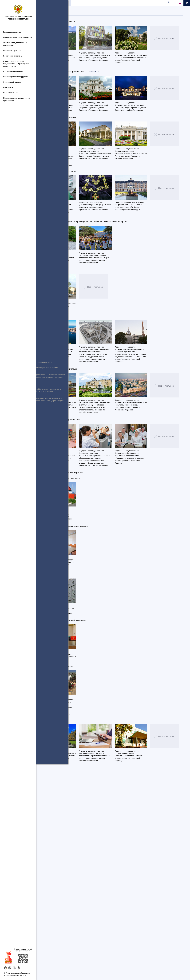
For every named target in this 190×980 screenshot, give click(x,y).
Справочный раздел (12, 82)
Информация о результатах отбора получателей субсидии (15, 477)
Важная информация (13, 32)
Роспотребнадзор (10, 505)
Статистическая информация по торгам (16, 512)
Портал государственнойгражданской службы (23, 950)
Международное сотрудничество (17, 37)
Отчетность (9, 87)
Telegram (10, 968)
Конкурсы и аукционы (13, 56)
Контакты (94, 3)
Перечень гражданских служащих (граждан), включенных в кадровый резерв (17, 515)
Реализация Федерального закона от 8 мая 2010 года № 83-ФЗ (17, 457)
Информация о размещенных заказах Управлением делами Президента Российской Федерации (15, 470)
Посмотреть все (61, 85)
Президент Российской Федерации (17, 474)
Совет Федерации (10, 486)
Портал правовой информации (15, 501)
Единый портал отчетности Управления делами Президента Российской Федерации (16, 465)
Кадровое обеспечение (13, 71)
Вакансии (7, 522)
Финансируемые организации (81, 9)
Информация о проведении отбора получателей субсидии (17, 463)
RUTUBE (14, 968)
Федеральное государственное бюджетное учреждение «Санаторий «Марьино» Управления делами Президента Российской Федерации (94, 139)
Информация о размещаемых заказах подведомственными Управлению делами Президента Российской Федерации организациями (16, 497)
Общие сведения (46, 3)
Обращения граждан (12, 51)
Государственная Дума (12, 491)
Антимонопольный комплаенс (15, 506)
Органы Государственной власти (16, 496)
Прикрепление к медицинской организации (16, 99)
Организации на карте (107, 9)
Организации (63, 3)
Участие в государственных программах (15, 44)
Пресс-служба (79, 3)
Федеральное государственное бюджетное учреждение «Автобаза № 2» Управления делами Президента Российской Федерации (60, 420)
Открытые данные (10, 491)
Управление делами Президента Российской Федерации (18, 18)
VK (6, 968)
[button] (8, 956)
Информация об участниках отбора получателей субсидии (15, 470)
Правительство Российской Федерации (14, 480)
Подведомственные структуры (51, 9)
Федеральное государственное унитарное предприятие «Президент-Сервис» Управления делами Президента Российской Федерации (60, 826)
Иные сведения (9, 494)
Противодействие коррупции (16, 77)
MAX (18, 968)
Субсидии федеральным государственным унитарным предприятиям (16, 64)
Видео (105, 104)
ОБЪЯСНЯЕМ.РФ (11, 93)
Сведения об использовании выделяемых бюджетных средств (16, 488)
